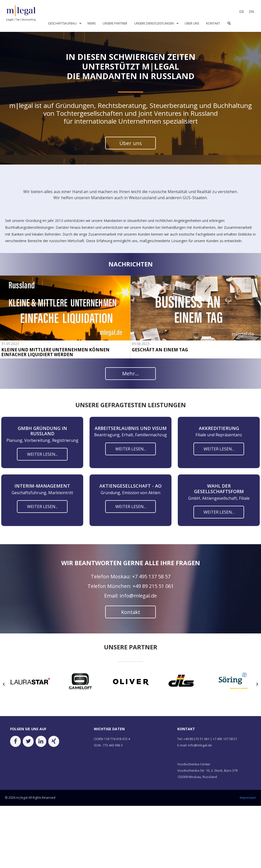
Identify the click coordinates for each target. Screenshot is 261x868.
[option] (30, 692)
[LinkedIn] (41, 751)
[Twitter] (28, 751)
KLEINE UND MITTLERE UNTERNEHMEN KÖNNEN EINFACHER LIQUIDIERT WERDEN (55, 352)
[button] (4, 694)
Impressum (248, 807)
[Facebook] (15, 751)
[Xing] (54, 751)
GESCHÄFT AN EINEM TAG (160, 350)
